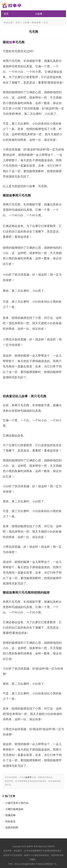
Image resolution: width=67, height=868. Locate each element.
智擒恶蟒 (10, 815)
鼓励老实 (10, 821)
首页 (6, 14)
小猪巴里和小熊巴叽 (17, 803)
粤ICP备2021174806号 (44, 846)
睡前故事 (36, 22)
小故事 (39, 14)
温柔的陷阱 (12, 827)
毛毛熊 (34, 32)
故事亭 (29, 777)
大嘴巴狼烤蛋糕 (14, 809)
